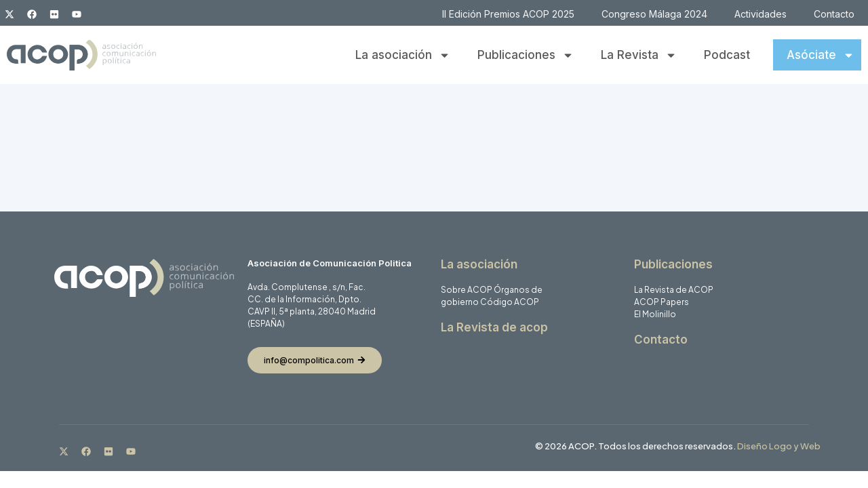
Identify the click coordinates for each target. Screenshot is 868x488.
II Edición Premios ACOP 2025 (508, 14)
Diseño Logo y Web (779, 446)
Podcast (727, 55)
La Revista (639, 55)
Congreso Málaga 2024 (654, 14)
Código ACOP (510, 302)
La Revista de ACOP (674, 290)
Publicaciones (526, 55)
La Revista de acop (494, 327)
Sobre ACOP (467, 290)
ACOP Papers (662, 302)
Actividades (761, 14)
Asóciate (821, 55)
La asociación (403, 55)
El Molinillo (655, 314)
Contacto (834, 14)
